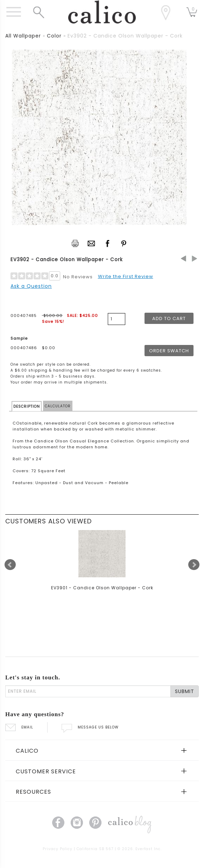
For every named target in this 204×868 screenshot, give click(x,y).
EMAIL (19, 727)
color (54, 36)
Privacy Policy (58, 849)
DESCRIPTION (27, 406)
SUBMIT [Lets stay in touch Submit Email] (185, 691)
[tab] (102, 750)
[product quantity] (117, 319)
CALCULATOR (58, 406)
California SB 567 (95, 849)
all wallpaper (23, 36)
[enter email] (88, 691)
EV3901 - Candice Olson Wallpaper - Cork (102, 588)
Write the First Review (126, 276)
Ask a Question (31, 286)
